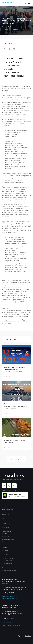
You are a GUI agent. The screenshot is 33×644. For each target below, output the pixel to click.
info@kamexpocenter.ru (9, 597)
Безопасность (6, 536)
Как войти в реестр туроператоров (8, 560)
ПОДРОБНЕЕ (16, 459)
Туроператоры (7, 545)
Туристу (6, 528)
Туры (4, 519)
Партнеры (5, 551)
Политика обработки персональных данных (11, 626)
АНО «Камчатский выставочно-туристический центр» (13, 582)
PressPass (28, 636)
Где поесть (5, 542)
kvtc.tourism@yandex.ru (9, 599)
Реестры (5, 568)
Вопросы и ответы (8, 539)
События (6, 514)
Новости (15, 30)
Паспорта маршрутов (9, 571)
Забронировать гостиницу (7, 533)
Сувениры (5, 548)
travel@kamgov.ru (7, 622)
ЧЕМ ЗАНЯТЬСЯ (8, 510)
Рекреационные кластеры (7, 564)
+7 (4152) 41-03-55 (8, 619)
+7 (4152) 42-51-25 (8, 593)
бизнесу (6, 555)
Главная (5, 30)
